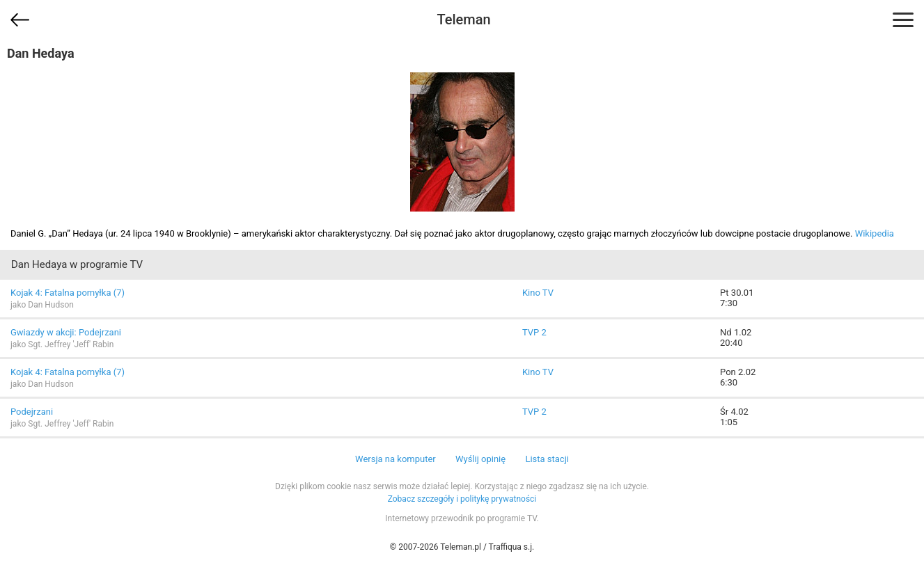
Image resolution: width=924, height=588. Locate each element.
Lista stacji (547, 459)
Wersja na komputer (396, 459)
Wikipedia (875, 233)
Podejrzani (32, 412)
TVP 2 (534, 332)
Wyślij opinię (480, 459)
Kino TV (538, 293)
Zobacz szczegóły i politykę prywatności (462, 499)
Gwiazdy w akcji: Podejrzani (66, 332)
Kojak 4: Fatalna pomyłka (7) (68, 293)
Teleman (463, 19)
